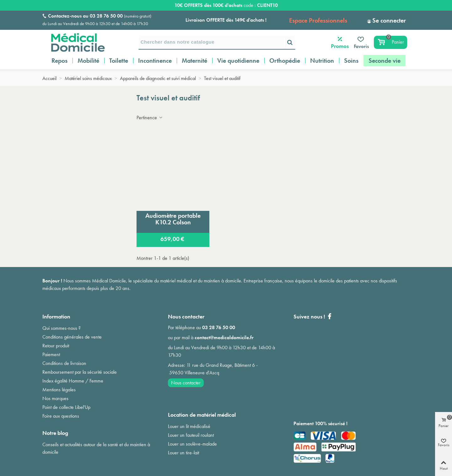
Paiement (51, 354)
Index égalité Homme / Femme (73, 381)
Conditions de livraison (64, 363)
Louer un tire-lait (183, 453)
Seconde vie (385, 61)
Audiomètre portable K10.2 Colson (173, 219)
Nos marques (55, 398)
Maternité (194, 61)
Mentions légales (59, 390)
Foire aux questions (61, 416)
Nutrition (322, 61)
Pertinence (150, 118)
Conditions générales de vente (72, 337)
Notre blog (55, 433)
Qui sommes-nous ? (62, 328)
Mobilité (88, 61)
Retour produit (56, 346)
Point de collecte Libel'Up (66, 407)
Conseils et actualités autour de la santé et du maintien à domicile (96, 448)
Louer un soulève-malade (192, 444)
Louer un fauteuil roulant (191, 435)
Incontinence (155, 61)
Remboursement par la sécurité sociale (80, 372)
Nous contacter (186, 383)
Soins (351, 61)
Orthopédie (285, 61)
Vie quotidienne (238, 61)
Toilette (119, 61)
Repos (59, 61)
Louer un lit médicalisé (189, 426)
